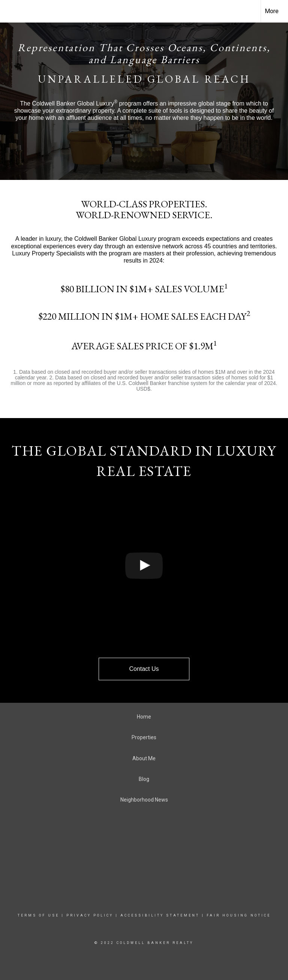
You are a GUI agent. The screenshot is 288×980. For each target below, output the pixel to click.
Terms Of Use (38, 915)
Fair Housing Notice (239, 915)
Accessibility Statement (160, 915)
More (272, 11)
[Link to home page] (10, 11)
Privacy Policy (90, 915)
